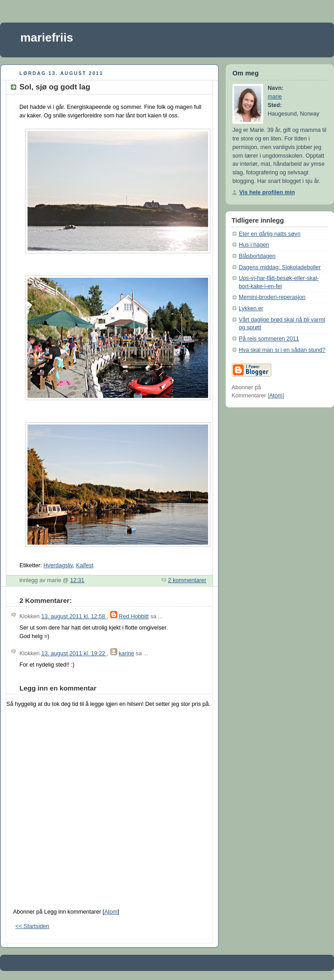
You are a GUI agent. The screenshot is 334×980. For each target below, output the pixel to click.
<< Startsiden (32, 926)
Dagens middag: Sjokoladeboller (280, 267)
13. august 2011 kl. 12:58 (74, 616)
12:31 (77, 580)
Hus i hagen (254, 245)
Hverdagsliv (58, 565)
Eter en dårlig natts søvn (270, 234)
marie (275, 97)
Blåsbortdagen (257, 256)
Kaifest (85, 565)
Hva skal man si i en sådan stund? (282, 350)
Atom (111, 912)
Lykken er (251, 308)
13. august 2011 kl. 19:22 (74, 653)
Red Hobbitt (134, 616)
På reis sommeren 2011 (269, 339)
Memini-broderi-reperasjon (272, 297)
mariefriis (47, 37)
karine (126, 653)
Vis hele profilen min (267, 192)
